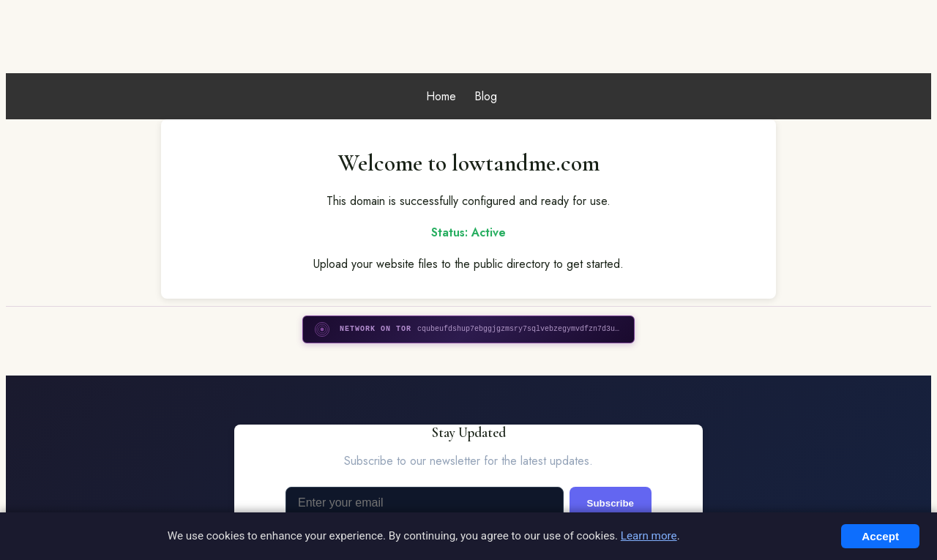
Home (441, 96)
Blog (486, 96)
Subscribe (611, 503)
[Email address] (425, 503)
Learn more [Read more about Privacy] (649, 536)
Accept (880, 536)
